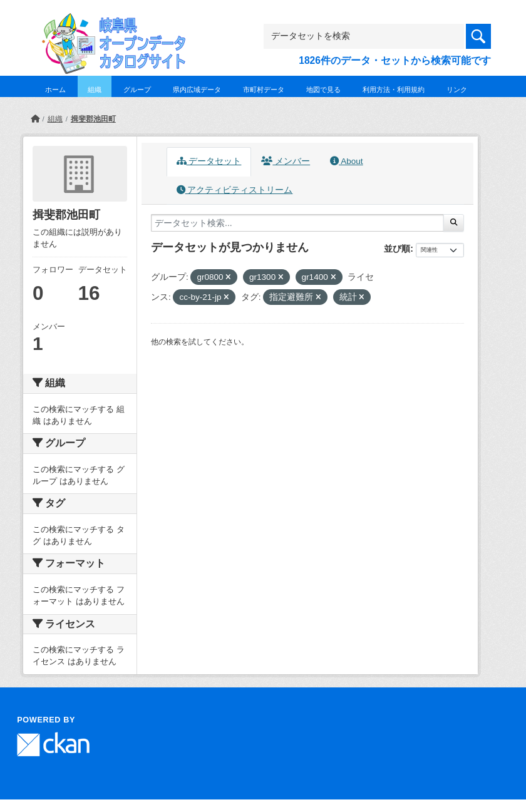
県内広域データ (197, 90)
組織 (95, 90)
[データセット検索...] (297, 223)
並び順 (397, 249)
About (346, 161)
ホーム (55, 90)
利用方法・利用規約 (394, 90)
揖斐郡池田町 (93, 119)
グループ (137, 90)
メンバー (286, 161)
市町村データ (264, 90)
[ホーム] (35, 119)
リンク (457, 90)
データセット (209, 161)
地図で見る (323, 90)
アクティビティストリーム (235, 190)
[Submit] (454, 223)
